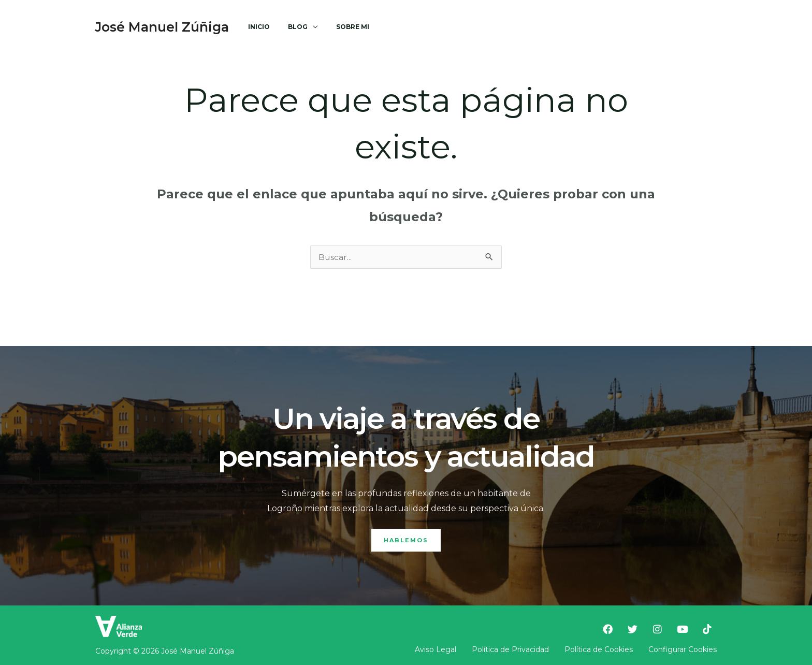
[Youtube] (565, 27)
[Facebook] (490, 27)
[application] (304, 27)
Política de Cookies (599, 649)
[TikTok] (590, 27)
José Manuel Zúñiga (162, 27)
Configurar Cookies (683, 649)
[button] (668, 27)
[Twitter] (515, 27)
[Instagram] (540, 27)
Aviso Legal (436, 649)
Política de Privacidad (510, 649)
